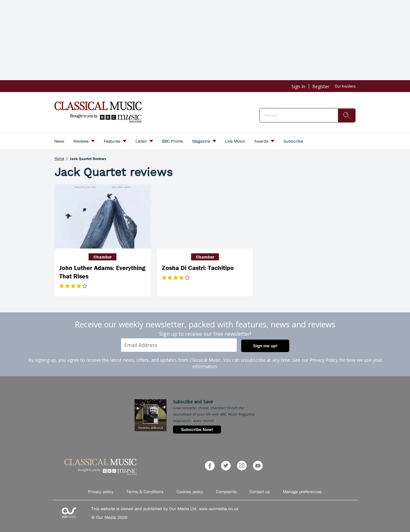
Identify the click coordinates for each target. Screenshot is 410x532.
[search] (347, 115)
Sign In (298, 86)
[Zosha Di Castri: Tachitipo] (205, 216)
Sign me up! (265, 346)
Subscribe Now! (197, 430)
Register (321, 86)
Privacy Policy (324, 360)
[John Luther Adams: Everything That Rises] (102, 216)
